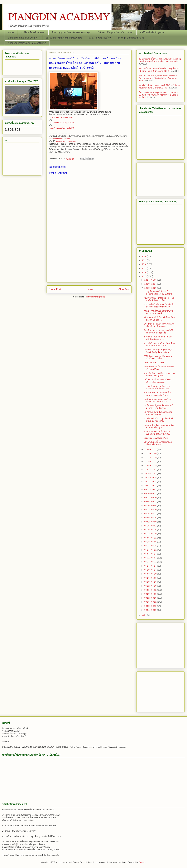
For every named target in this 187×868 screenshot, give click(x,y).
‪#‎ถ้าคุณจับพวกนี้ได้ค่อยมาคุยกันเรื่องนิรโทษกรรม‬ (158, 443)
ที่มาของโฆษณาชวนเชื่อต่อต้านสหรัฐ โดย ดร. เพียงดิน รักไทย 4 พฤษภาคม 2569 (159, 70)
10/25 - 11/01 (151, 474)
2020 (145, 256)
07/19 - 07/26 (151, 530)
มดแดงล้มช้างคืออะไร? (100, 38)
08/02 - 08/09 (151, 522)
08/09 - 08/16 (151, 518)
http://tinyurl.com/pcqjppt (66, 141)
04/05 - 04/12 (151, 590)
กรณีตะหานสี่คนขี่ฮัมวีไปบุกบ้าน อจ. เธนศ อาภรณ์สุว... (158, 312)
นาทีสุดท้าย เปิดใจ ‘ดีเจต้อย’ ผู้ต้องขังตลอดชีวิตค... (159, 368)
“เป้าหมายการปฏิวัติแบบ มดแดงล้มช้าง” (27, 43)
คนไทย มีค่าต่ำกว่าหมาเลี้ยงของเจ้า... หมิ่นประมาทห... (158, 381)
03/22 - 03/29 (151, 598)
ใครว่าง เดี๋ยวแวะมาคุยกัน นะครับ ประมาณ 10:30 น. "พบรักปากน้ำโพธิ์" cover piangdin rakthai (158, 95)
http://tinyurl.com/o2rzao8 (60, 139)
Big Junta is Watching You (156, 438)
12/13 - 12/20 (151, 288)
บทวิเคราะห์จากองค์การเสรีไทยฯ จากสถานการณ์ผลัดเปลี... (159, 400)
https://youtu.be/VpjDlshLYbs (61, 117)
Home (11, 32)
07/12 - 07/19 (151, 534)
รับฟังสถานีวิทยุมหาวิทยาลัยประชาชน (115, 32)
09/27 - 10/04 (151, 490)
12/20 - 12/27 (151, 284)
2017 (145, 268)
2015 (145, 276)
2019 (145, 260)
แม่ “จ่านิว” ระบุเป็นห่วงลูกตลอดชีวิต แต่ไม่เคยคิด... (158, 413)
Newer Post (55, 289)
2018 (145, 264)
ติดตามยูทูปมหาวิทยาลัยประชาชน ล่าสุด (71, 32)
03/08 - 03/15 (151, 606)
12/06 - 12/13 (151, 449)
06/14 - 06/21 (151, 550)
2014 (145, 615)
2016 (145, 272)
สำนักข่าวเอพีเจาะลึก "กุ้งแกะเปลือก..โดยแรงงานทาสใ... (157, 433)
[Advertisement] (89, 262)
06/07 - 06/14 (151, 554)
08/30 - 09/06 (151, 506)
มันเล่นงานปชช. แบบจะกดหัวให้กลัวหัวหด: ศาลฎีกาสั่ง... (158, 331)
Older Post (124, 289)
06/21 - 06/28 (151, 546)
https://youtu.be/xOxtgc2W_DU (62, 123)
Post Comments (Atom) (95, 297)
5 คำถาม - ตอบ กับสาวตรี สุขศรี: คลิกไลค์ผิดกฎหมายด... (159, 338)
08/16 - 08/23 (151, 514)
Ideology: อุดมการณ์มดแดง (131, 38)
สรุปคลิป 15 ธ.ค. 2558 (154, 363)
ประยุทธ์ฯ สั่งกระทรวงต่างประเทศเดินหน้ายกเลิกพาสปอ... (159, 325)
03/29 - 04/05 (151, 594)
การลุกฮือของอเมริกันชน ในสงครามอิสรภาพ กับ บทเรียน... (159, 293)
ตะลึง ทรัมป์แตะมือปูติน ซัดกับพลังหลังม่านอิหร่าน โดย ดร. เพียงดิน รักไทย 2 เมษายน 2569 (158, 78)
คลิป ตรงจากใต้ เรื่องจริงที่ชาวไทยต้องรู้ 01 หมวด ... (159, 319)
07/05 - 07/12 (151, 538)
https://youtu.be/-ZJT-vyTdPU (61, 128)
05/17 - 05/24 (151, 566)
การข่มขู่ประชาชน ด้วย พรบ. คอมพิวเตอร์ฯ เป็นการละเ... (157, 387)
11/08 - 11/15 (151, 465)
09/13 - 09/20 (151, 498)
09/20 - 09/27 (151, 494)
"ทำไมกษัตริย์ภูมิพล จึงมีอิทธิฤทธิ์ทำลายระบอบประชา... (158, 407)
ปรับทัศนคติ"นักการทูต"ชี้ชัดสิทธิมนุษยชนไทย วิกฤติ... (158, 420)
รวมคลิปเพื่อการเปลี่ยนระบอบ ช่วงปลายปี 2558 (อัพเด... (159, 374)
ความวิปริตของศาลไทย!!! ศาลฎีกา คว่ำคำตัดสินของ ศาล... (159, 344)
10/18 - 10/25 (151, 478)
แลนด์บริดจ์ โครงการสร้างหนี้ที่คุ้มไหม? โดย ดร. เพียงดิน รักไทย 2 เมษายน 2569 (160, 86)
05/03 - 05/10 (151, 574)
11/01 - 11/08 (151, 470)
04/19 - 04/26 (151, 582)
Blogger (142, 862)
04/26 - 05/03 (151, 578)
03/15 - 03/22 (151, 602)
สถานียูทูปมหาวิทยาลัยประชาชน (24, 38)
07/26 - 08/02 (151, 526)
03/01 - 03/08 (151, 610)
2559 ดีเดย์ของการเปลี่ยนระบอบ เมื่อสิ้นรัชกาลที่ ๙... (158, 357)
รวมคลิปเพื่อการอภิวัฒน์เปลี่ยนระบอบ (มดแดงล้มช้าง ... (158, 394)
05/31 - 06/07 (151, 558)
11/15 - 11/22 (151, 461)
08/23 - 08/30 (151, 510)
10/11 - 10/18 (151, 482)
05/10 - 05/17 (151, 570)
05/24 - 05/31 (151, 562)
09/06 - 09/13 (151, 502)
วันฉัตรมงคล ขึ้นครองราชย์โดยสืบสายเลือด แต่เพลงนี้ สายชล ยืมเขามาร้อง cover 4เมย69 (160, 60)
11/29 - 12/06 (151, 453)
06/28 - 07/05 (151, 542)
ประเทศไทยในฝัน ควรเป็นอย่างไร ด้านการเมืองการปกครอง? (159, 306)
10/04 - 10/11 (151, 486)
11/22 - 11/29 (151, 458)
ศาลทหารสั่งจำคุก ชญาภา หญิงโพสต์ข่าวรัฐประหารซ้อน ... (158, 351)
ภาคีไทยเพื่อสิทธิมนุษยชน (33, 32)
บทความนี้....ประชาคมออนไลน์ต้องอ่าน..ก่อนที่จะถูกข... (160, 426)
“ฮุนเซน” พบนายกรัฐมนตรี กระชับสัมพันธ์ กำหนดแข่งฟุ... (159, 299)
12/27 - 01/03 (151, 280)
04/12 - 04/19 (151, 586)
